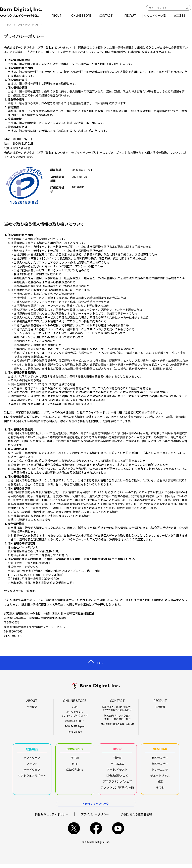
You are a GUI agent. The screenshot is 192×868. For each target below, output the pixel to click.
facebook (96, 832)
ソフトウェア (32, 760)
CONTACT (106, 16)
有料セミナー (160, 760)
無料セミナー (160, 766)
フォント (32, 766)
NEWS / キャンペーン (96, 808)
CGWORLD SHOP (75, 721)
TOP (100, 663)
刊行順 (117, 760)
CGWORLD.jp (75, 772)
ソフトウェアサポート (32, 778)
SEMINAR (160, 750)
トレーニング (160, 772)
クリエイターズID (153, 16)
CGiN (75, 707)
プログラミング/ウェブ (117, 784)
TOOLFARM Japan (75, 726)
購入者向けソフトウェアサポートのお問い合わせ (117, 717)
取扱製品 (32, 750)
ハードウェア (32, 772)
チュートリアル (160, 778)
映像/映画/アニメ (117, 778)
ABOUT (60, 16)
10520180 (78, 187)
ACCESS (176, 16)
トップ (8, 25)
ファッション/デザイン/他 (117, 790)
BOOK (117, 750)
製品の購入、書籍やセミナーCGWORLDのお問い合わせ (117, 708)
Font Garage (75, 732)
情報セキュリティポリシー (52, 818)
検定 (160, 784)
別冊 (75, 766)
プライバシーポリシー (95, 818)
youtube (118, 832)
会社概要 (32, 707)
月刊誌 (75, 760)
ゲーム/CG (117, 766)
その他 (160, 790)
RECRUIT (129, 16)
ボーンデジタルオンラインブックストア (75, 714)
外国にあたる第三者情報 (137, 818)
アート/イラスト (117, 772)
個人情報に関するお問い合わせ (117, 724)
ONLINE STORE (83, 16)
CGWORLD (75, 750)
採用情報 (160, 707)
